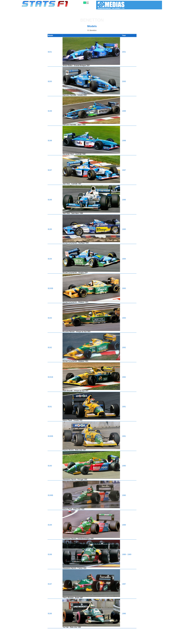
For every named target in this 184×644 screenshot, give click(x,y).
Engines (90, 641)
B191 (49, 407)
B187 (49, 584)
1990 (124, 466)
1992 (124, 348)
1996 (124, 200)
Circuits (119, 641)
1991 (124, 407)
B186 (49, 614)
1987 (124, 584)
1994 (124, 259)
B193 (49, 318)
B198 (49, 141)
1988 (124, 554)
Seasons (42, 641)
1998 (124, 141)
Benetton (92, 20)
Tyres (100, 641)
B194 (49, 259)
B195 (49, 229)
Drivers (66, 641)
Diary (128, 641)
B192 (49, 348)
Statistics (32, 641)
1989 (124, 525)
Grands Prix (55, 641)
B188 (49, 554)
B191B (50, 377)
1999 (124, 111)
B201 (49, 52)
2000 (124, 81)
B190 (49, 466)
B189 (49, 525)
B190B (50, 436)
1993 (124, 288)
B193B (50, 288)
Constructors (78, 641)
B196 (49, 200)
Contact (156, 641)
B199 (49, 111)
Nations (109, 641)
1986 (124, 614)
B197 (49, 170)
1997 (124, 170)
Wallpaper (145, 641)
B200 (49, 81)
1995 (124, 229)
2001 (124, 52)
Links (135, 641)
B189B (50, 495)
